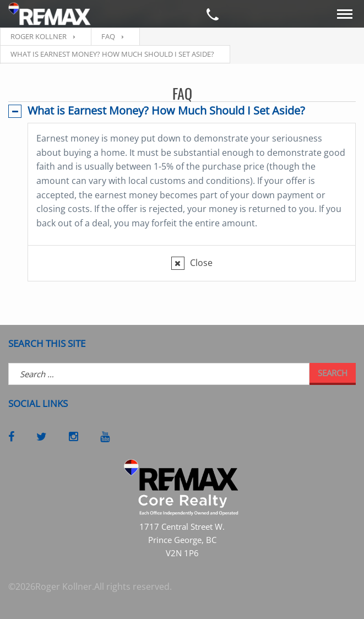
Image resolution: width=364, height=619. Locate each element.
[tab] (182, 111)
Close (201, 263)
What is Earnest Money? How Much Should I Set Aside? (166, 110)
